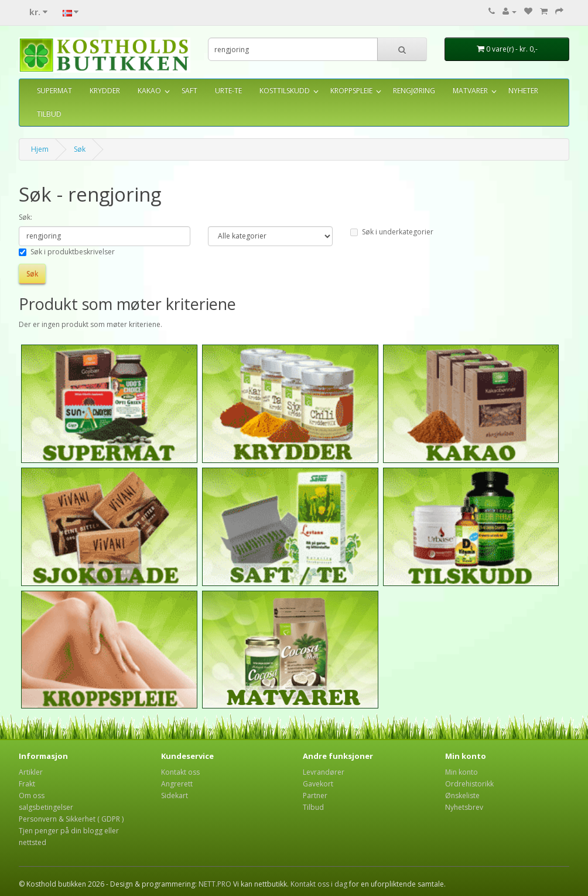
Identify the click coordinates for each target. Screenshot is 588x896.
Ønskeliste (462, 796)
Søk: (25, 217)
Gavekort (318, 784)
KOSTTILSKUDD (285, 91)
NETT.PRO (215, 884)
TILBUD (49, 114)
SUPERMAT (54, 91)
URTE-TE (228, 91)
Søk (80, 149)
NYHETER (523, 91)
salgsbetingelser (46, 807)
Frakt (27, 784)
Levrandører (324, 772)
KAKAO (149, 91)
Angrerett (177, 784)
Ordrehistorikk (469, 784)
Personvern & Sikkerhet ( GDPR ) (71, 819)
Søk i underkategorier (392, 232)
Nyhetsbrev (464, 807)
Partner (315, 796)
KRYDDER (105, 91)
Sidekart (175, 796)
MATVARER (470, 91)
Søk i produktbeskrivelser (67, 252)
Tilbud (313, 807)
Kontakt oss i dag (319, 884)
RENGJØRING (414, 91)
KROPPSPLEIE (351, 91)
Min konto (461, 772)
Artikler (31, 772)
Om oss (32, 796)
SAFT (189, 91)
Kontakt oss (180, 772)
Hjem (40, 149)
